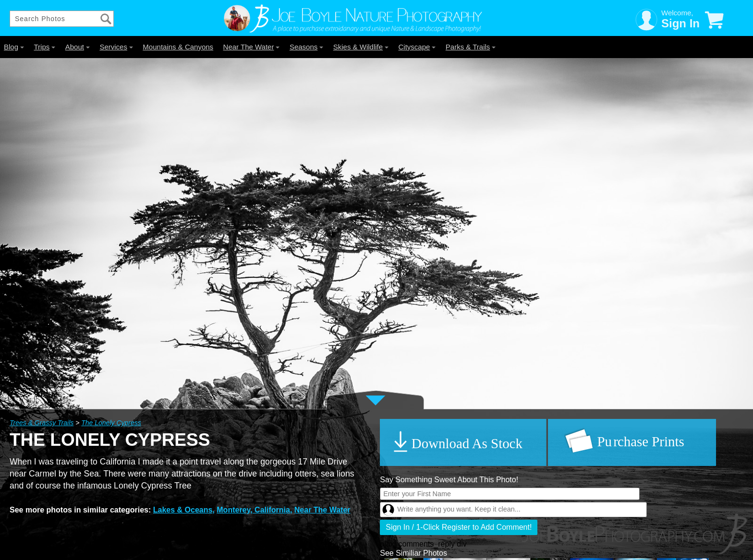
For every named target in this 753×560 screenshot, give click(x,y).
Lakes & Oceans (183, 510)
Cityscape (417, 47)
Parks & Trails (471, 47)
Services (116, 47)
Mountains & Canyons (178, 47)
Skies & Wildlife (361, 47)
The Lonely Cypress (111, 423)
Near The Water (252, 47)
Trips (44, 47)
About (78, 47)
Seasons (306, 47)
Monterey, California (253, 510)
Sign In (680, 23)
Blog (14, 47)
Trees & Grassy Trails (42, 423)
